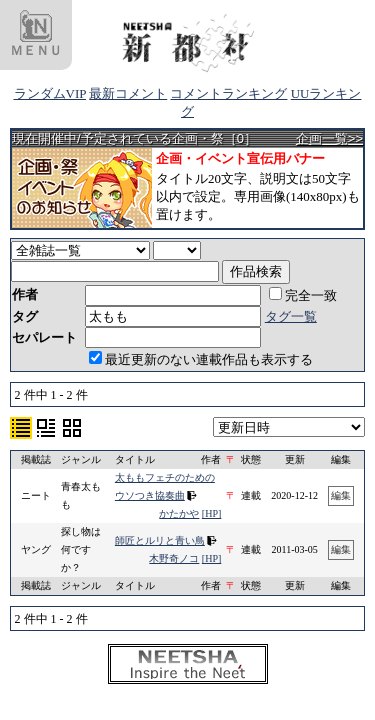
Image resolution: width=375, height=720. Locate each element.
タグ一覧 (291, 316)
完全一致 (303, 295)
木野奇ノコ (174, 558)
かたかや (179, 513)
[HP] (211, 513)
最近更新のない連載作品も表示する (201, 359)
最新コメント (128, 93)
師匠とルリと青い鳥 (160, 540)
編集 (341, 495)
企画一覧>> (329, 138)
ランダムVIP (50, 93)
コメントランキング (228, 93)
